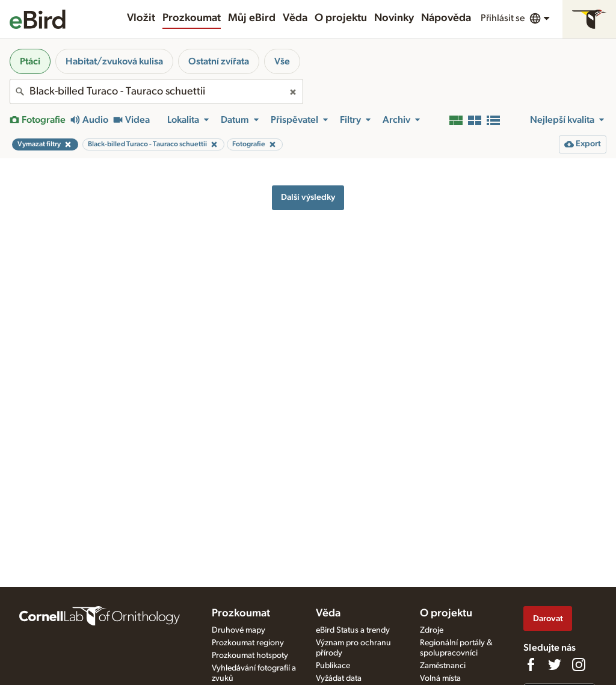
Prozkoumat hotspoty (250, 656)
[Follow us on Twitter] (555, 665)
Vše (282, 61)
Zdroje (432, 630)
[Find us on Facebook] (531, 665)
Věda (295, 18)
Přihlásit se (503, 18)
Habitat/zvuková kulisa (114, 61)
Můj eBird (252, 18)
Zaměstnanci (443, 666)
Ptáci (30, 61)
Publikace (333, 666)
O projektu (341, 18)
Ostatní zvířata (219, 61)
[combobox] (156, 91)
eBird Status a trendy (353, 630)
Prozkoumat (192, 18)
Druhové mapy (239, 630)
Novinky (394, 18)
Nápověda (446, 18)
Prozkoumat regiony (248, 643)
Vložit (141, 18)
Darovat (548, 618)
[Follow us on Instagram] (579, 665)
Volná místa (440, 678)
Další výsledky (308, 197)
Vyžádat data (339, 678)
